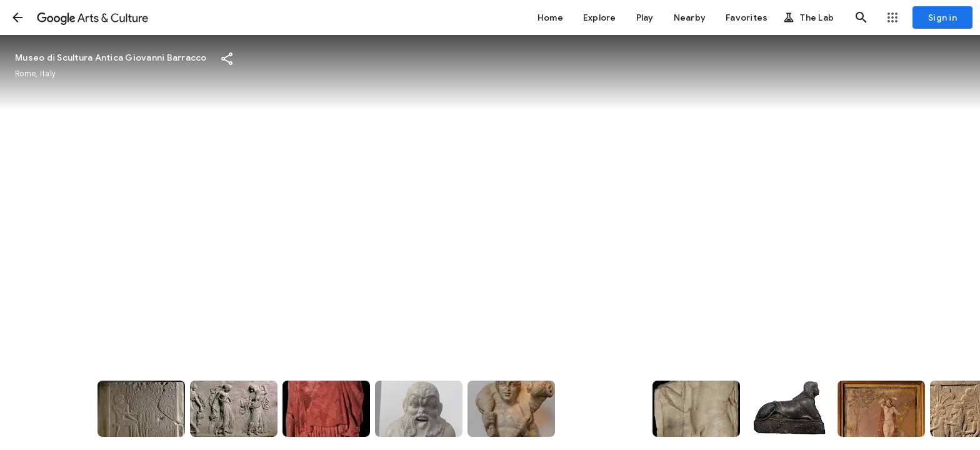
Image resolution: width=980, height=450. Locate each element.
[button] (17, 17)
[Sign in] (942, 17)
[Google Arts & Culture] (92, 17)
